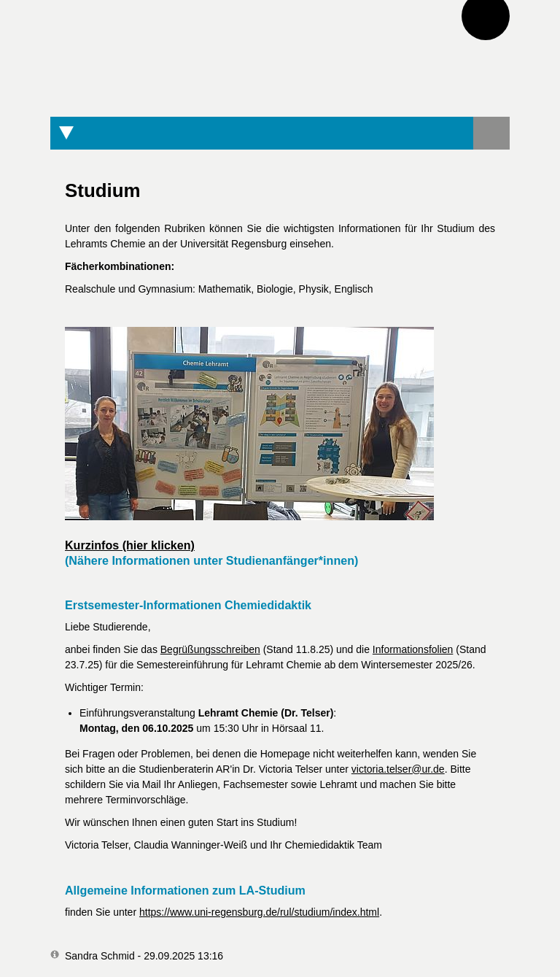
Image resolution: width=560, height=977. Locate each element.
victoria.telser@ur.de (398, 769)
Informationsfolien (413, 649)
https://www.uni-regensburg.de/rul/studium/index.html (259, 912)
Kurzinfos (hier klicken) (130, 545)
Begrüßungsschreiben (210, 649)
